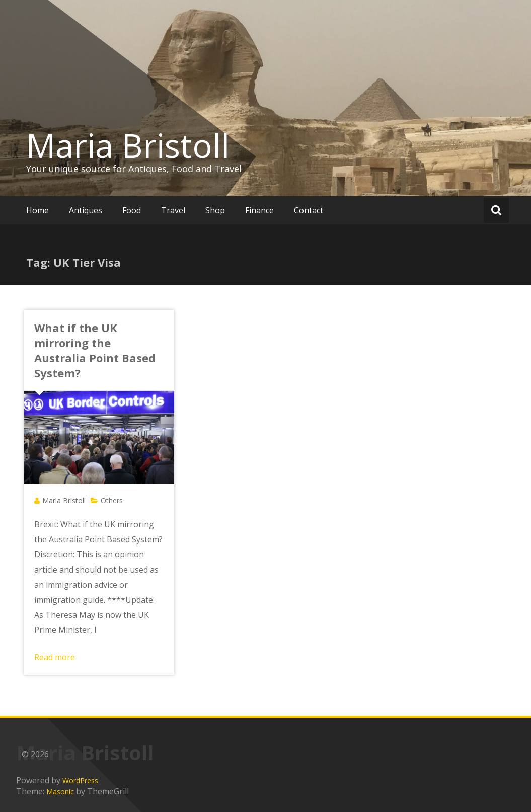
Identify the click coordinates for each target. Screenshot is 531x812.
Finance (259, 210)
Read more (55, 657)
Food (132, 210)
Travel (173, 210)
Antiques (86, 210)
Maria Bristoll (128, 145)
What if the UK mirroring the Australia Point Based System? (95, 350)
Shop (215, 210)
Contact (309, 210)
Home (37, 210)
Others (112, 500)
